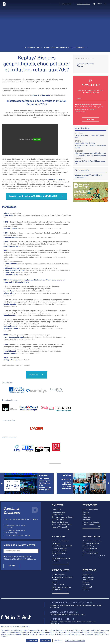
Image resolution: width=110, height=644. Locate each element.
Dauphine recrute (83, 4)
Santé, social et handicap (61, 587)
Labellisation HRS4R (60, 551)
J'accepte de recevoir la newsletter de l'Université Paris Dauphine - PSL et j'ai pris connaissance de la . (20, 558)
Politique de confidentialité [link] (75, 640)
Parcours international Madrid (94, 556)
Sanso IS (36, 95)
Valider (12, 566)
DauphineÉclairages (12, 510)
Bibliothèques (57, 590)
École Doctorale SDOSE (61, 546)
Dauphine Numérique (60, 522)
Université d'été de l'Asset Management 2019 (90, 162)
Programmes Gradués (91, 522)
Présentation (87, 575)
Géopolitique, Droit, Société (16, 525)
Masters (85, 515)
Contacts (86, 590)
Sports (54, 582)
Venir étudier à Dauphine (92, 541)
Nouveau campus (58, 512)
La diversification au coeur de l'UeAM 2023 (89, 136)
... (23, 48)
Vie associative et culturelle (62, 577)
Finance (80, 66)
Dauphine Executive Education (70, 603)
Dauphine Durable (59, 520)
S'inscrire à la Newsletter (20, 545)
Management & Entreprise (15, 530)
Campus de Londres (90, 548)
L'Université (56, 510)
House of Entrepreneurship (62, 525)
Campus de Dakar (89, 553)
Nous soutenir (88, 580)
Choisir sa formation (90, 510)
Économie (9, 528)
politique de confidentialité (26, 560)
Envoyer (91, 120)
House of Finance (55, 180)
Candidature (66, 4)
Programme (33, 375)
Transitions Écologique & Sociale (18, 535)
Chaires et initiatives (59, 548)
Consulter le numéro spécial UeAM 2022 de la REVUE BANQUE (33, 196)
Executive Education (90, 525)
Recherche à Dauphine (60, 541)
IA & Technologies (12, 533)
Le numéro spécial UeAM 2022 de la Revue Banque (89, 176)
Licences (86, 512)
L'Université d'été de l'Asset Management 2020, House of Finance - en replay (91, 145)
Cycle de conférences (85, 64)
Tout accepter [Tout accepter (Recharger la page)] (32, 640)
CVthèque (56, 543)
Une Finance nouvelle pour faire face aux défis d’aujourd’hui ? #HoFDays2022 (45, 484)
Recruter (86, 582)
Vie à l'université (58, 575)
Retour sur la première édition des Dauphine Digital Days (66, 484)
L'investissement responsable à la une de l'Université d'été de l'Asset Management (91, 154)
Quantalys (46, 95)
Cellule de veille (58, 585)
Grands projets (88, 577)
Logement (56, 580)
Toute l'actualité (35, 48)
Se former (86, 587)
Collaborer (86, 585)
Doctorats (86, 520)
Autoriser (37, 139)
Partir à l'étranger (89, 546)
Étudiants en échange (91, 543)
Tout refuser (45, 640)
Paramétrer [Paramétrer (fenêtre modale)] (58, 640)
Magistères (87, 517)
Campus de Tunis (89, 551)
